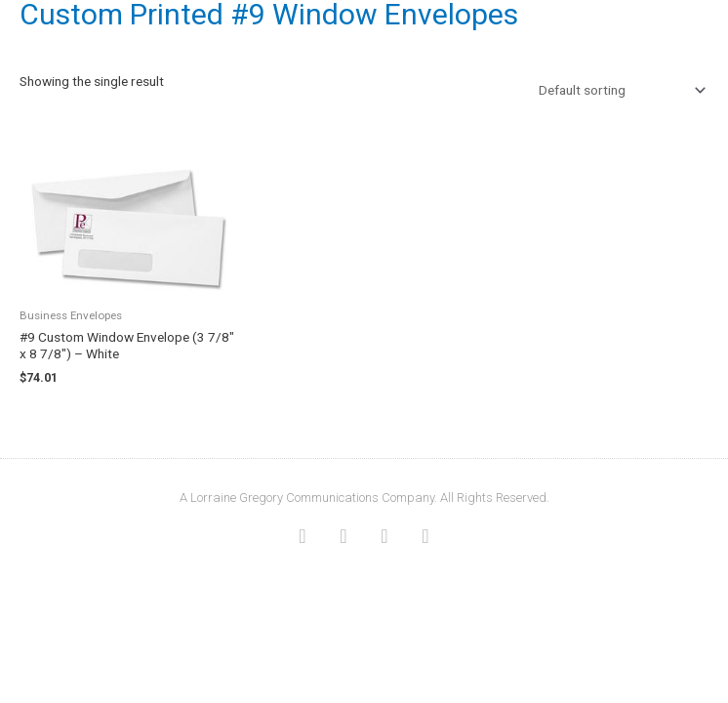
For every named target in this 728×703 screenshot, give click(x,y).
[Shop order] (618, 90)
